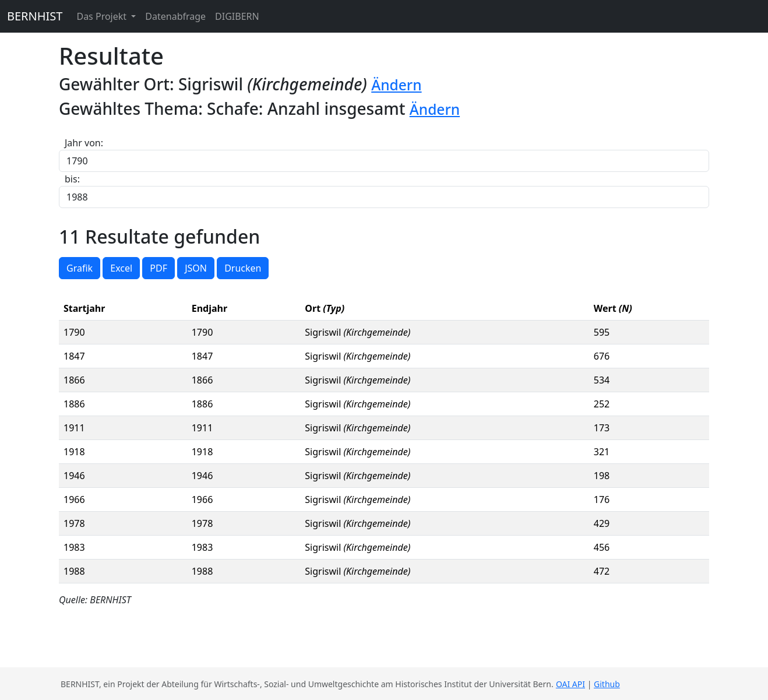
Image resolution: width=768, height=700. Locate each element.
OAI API (570, 684)
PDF (158, 268)
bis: (72, 179)
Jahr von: (84, 143)
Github (607, 684)
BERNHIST (35, 16)
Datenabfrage (175, 16)
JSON (196, 268)
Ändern (396, 85)
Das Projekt (103, 16)
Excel (121, 268)
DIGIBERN (237, 16)
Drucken (243, 268)
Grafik (80, 268)
